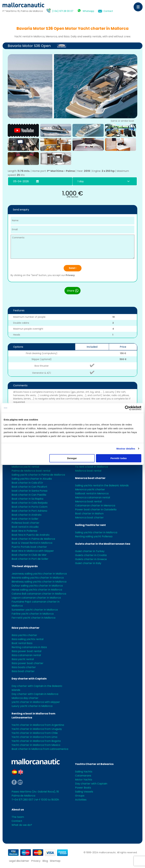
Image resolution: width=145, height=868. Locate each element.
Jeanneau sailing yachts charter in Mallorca (39, 574)
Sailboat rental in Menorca (92, 493)
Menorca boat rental (88, 501)
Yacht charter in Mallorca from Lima (34, 737)
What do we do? (22, 825)
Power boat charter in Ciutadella (96, 509)
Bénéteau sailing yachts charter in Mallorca (39, 582)
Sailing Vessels (84, 792)
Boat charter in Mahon (89, 514)
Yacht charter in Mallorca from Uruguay (37, 729)
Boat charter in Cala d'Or (27, 483)
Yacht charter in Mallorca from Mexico (36, 745)
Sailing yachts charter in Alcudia (32, 479)
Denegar (72, 458)
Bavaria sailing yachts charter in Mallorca (38, 578)
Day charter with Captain (29, 679)
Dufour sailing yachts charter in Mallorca (37, 586)
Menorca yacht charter (90, 489)
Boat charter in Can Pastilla (29, 495)
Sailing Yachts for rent (90, 525)
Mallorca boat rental (88, 471)
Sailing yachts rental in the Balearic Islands (102, 485)
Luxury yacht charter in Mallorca (32, 706)
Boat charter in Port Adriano (29, 511)
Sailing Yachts (84, 772)
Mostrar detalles (126, 449)
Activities (81, 800)
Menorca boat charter (90, 478)
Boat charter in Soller (25, 519)
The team (18, 817)
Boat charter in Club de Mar (29, 555)
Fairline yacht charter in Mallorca (33, 614)
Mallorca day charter (25, 698)
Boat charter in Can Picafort (29, 487)
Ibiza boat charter (23, 671)
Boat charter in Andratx (27, 515)
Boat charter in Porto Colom (29, 507)
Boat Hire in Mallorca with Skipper (33, 551)
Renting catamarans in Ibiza (29, 647)
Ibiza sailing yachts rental (27, 639)
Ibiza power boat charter (27, 663)
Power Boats (83, 788)
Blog (45, 861)
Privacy (70, 275)
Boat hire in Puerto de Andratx (31, 535)
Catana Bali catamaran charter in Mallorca (39, 594)
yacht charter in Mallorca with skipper (36, 702)
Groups (80, 796)
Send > (73, 268)
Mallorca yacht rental (25, 467)
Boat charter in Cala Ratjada (29, 503)
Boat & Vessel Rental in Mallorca (32, 543)
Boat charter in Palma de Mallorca (33, 539)
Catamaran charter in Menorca (95, 505)
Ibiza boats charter (24, 667)
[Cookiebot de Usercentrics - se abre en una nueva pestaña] (127, 408)
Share (73, 291)
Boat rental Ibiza (22, 643)
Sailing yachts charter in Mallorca (96, 532)
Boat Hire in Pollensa (24, 531)
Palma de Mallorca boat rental (31, 471)
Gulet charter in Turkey (90, 551)
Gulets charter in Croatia (91, 555)
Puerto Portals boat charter (29, 547)
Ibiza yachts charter (25, 628)
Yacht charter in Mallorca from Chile (35, 733)
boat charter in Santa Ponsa (29, 491)
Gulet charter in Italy (88, 563)
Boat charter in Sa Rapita (27, 499)
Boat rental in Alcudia (25, 527)
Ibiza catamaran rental (26, 655)
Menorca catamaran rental (93, 497)
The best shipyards (25, 566)
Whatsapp (88, 11)
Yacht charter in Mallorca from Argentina (38, 725)
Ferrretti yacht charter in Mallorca (33, 618)
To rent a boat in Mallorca (91, 467)
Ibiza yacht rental (23, 659)
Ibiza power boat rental (26, 651)
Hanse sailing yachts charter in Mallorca (37, 590)
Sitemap (55, 861)
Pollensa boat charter (25, 523)
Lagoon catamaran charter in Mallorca (36, 598)
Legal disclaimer (19, 861)
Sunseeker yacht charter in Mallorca (35, 610)
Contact (108, 11)
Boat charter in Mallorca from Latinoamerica (40, 749)
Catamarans (83, 776)
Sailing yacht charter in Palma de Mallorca (38, 475)
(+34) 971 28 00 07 (63, 11)
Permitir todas (119, 458)
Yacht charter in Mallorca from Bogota (36, 741)
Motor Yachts (84, 780)
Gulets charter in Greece (91, 559)
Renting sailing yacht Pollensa (94, 536)
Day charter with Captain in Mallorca (35, 694)
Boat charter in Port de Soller (30, 559)
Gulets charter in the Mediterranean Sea (103, 544)
